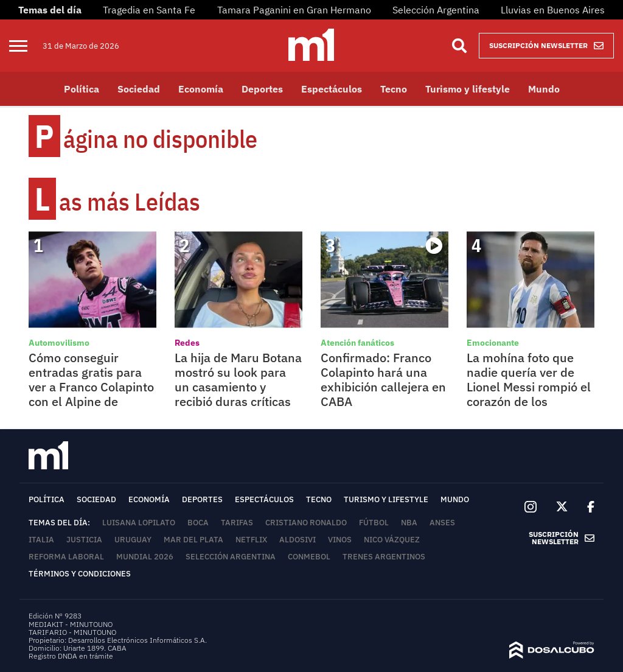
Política (82, 89)
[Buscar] (459, 46)
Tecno (394, 89)
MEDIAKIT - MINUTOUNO (71, 624)
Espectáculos (332, 89)
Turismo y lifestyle (468, 89)
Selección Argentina (436, 10)
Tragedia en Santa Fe (149, 10)
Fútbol (374, 523)
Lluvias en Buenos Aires (553, 10)
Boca (198, 523)
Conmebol (309, 557)
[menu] (26, 46)
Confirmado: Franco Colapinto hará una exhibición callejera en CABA (383, 380)
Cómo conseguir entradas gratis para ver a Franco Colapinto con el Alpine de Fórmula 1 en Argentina (91, 394)
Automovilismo (59, 343)
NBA (409, 523)
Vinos (340, 540)
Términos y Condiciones (80, 574)
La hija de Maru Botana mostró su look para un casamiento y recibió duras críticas (238, 380)
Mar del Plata (193, 540)
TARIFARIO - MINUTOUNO (73, 632)
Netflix (251, 540)
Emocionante (493, 343)
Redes (187, 343)
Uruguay (133, 540)
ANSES (442, 523)
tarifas (237, 523)
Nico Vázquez (392, 540)
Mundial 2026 (145, 557)
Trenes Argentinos (384, 557)
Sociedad (139, 89)
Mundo (544, 89)
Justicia (84, 540)
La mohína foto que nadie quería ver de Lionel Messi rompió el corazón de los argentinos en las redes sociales (529, 394)
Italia (41, 540)
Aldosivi (298, 540)
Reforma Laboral (66, 557)
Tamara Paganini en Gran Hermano (294, 10)
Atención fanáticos (357, 343)
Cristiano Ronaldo (306, 523)
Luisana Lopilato (139, 523)
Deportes (262, 89)
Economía (201, 89)
